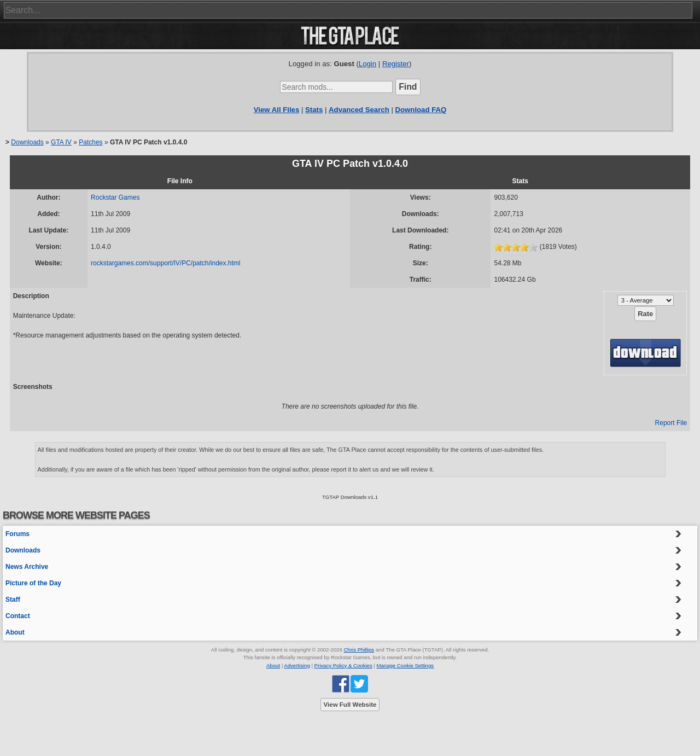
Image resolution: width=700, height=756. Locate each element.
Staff (13, 600)
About (15, 632)
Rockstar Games (115, 197)
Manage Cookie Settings (406, 665)
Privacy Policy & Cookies (343, 665)
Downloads (27, 142)
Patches (91, 142)
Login (367, 64)
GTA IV (61, 142)
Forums (17, 534)
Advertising (297, 665)
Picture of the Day (33, 583)
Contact (18, 616)
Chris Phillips (359, 650)
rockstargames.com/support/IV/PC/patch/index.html (165, 263)
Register (396, 64)
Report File (671, 423)
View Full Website (350, 705)
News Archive (27, 567)
